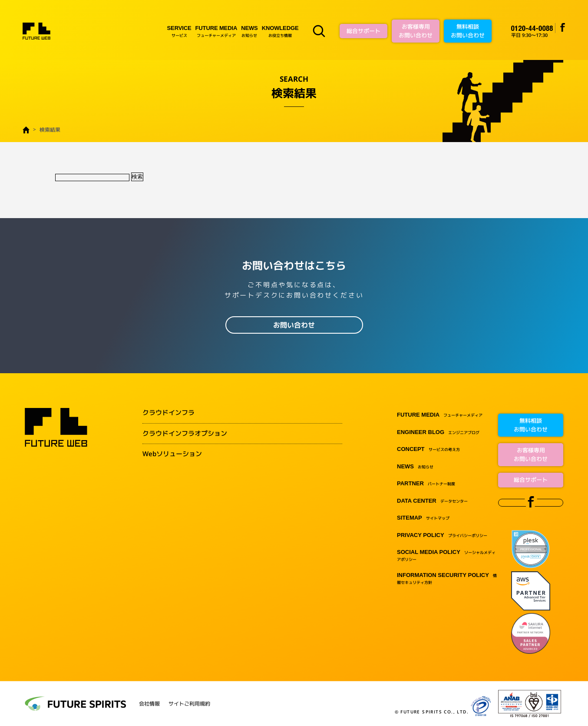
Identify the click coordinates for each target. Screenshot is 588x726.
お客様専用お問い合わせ (416, 31)
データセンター (432, 501)
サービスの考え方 (428, 449)
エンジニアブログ (438, 433)
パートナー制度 (426, 484)
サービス (179, 31)
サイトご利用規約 (189, 704)
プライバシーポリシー (442, 535)
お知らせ (249, 31)
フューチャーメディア (216, 31)
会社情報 (149, 704)
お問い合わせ (294, 325)
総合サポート (363, 31)
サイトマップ (423, 518)
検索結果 (50, 130)
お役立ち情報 (280, 31)
